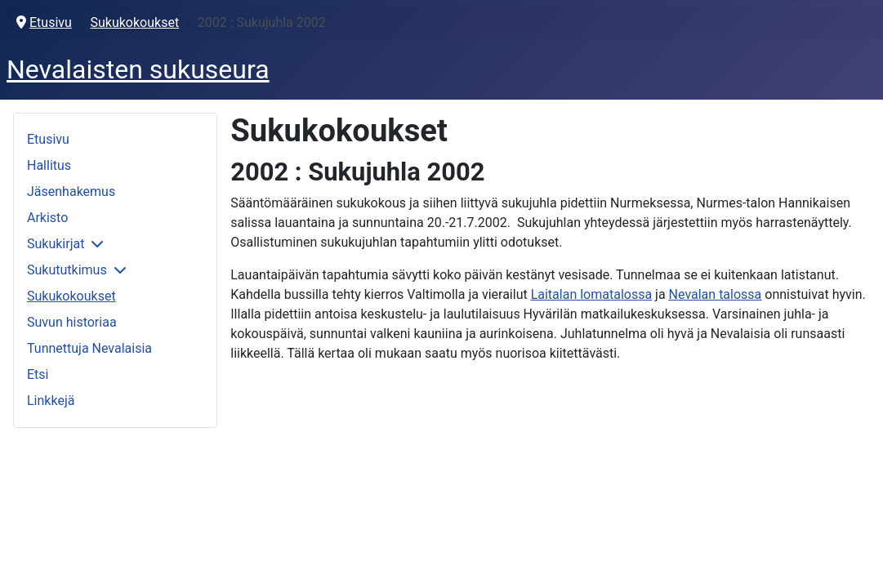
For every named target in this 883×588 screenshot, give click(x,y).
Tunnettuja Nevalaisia (89, 348)
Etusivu (48, 139)
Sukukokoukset (71, 296)
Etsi (38, 374)
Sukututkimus (67, 270)
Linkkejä (51, 401)
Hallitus (49, 165)
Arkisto (47, 218)
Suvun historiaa (72, 322)
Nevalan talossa (716, 294)
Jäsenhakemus (71, 192)
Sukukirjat (56, 244)
